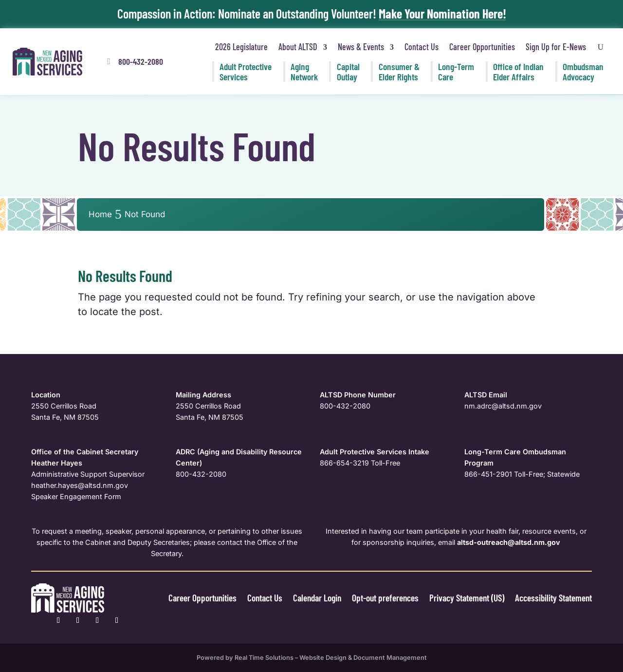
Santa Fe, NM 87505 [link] (65, 417)
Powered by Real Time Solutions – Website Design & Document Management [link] (312, 658)
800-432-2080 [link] (345, 406)
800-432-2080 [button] (141, 61)
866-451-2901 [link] (488, 474)
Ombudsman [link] (583, 72)
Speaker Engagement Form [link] (76, 496)
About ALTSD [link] (298, 47)
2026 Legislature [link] (241, 47)
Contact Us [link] (421, 47)
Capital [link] (348, 72)
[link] (47, 62)
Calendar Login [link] (306, 597)
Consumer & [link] (399, 72)
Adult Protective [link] (246, 72)
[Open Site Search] (601, 47)
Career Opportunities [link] (482, 47)
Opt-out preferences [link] (376, 597)
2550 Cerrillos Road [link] (64, 406)
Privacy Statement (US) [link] (461, 597)
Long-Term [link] (456, 72)
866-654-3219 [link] (344, 463)
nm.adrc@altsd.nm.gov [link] (503, 406)
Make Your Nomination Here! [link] (442, 13)
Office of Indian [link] (518, 72)
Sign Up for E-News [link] (556, 47)
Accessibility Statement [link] (551, 597)
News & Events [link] (361, 47)
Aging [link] (304, 72)
